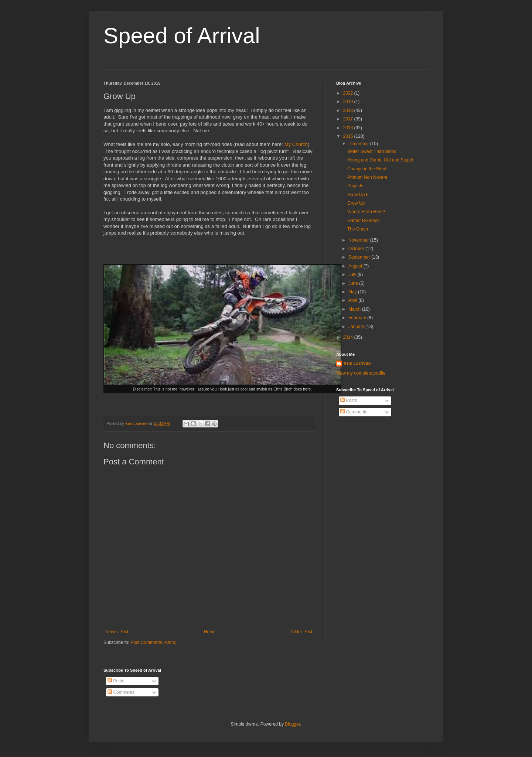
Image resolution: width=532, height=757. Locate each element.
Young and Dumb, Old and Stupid (380, 160)
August (356, 266)
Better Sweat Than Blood (372, 151)
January (357, 327)
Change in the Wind (367, 169)
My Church (296, 144)
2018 (349, 110)
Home (210, 632)
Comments (354, 412)
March (355, 309)
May (353, 292)
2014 (349, 337)
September (360, 257)
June (354, 283)
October (357, 249)
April (353, 300)
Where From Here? (366, 212)
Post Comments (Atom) (154, 642)
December (359, 144)
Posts (349, 400)
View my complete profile (361, 373)
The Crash (358, 229)
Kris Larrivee (357, 364)
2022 (349, 93)
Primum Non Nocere (367, 177)
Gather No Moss (363, 221)
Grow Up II (358, 195)
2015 (349, 136)
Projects (355, 186)
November (359, 240)
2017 (349, 119)
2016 (349, 128)
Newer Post (117, 632)
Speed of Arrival (182, 36)
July (353, 275)
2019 (349, 102)
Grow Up (356, 203)
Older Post (302, 632)
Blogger (292, 724)
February (358, 318)
